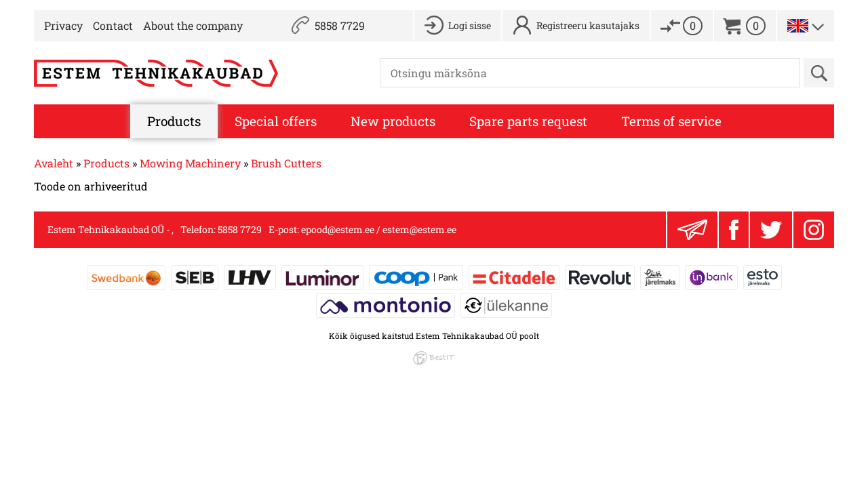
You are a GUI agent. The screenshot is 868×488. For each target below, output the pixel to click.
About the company (193, 25)
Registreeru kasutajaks (588, 25)
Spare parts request (528, 121)
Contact (113, 25)
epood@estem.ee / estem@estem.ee (379, 229)
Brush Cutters (286, 163)
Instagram (814, 230)
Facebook (734, 230)
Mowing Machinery (190, 163)
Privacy (63, 25)
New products (393, 121)
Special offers (276, 121)
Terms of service (671, 121)
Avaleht (54, 163)
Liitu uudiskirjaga (692, 230)
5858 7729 (340, 25)
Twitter (771, 230)
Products (174, 121)
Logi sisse (470, 25)
